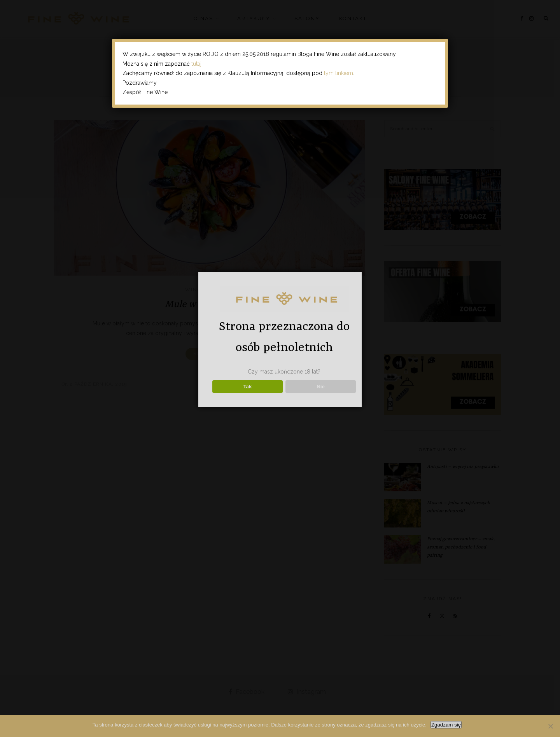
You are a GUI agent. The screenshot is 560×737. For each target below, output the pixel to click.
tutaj (196, 64)
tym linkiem (339, 73)
